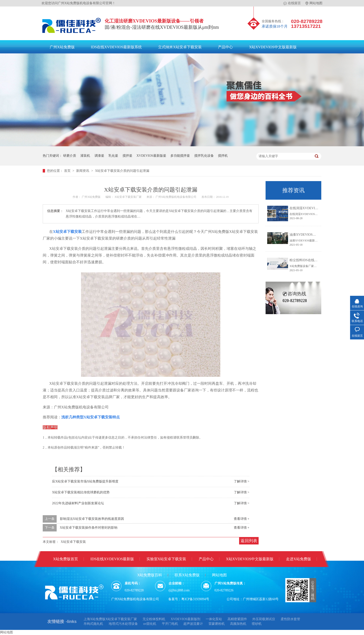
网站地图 (314, 3)
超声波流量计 (193, 624)
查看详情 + (242, 519)
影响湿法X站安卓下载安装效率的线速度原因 (92, 519)
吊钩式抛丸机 (93, 624)
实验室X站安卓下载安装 (166, 559)
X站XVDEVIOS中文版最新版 (273, 47)
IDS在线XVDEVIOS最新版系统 (117, 47)
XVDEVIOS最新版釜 (151, 156)
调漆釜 (99, 156)
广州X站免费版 (62, 47)
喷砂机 (257, 624)
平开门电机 (170, 624)
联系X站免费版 (187, 575)
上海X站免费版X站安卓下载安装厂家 (110, 619)
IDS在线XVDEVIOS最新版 (112, 559)
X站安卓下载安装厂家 (128, 197)
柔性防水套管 (290, 619)
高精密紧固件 (237, 619)
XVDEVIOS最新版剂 (185, 619)
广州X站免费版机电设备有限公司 (176, 197)
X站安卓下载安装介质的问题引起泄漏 (122, 171)
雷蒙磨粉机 (217, 624)
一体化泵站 (214, 619)
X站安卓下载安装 (73, 542)
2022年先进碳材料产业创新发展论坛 (78, 503)
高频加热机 (238, 624)
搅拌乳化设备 (204, 156)
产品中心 (225, 47)
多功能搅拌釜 (180, 156)
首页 (68, 171)
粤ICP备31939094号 (195, 599)
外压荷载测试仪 (264, 619)
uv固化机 (150, 624)
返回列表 (249, 541)
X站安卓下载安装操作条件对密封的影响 (89, 528)
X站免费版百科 (150, 575)
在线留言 (292, 3)
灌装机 (85, 156)
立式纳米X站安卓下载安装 (180, 47)
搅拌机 (223, 156)
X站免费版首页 (65, 559)
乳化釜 (113, 156)
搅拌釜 (127, 156)
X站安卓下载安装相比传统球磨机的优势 (81, 492)
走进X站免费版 (299, 559)
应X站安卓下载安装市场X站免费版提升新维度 (85, 481)
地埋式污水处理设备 (123, 624)
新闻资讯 (83, 171)
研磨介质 (70, 156)
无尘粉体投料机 (154, 619)
